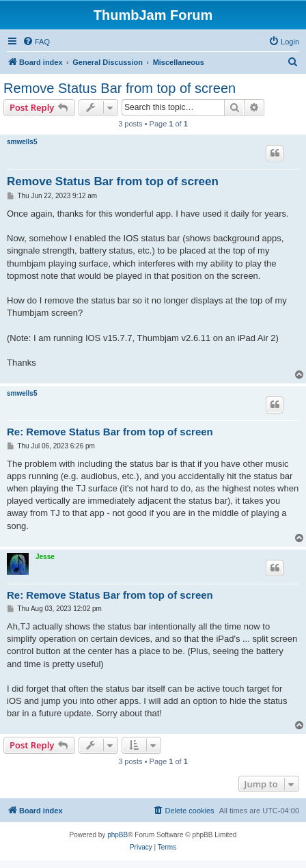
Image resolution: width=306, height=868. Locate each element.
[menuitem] (36, 42)
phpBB (117, 835)
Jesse (45, 557)
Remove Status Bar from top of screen (120, 88)
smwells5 (22, 142)
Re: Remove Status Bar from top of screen (110, 432)
